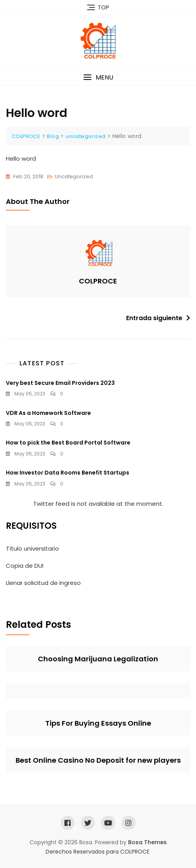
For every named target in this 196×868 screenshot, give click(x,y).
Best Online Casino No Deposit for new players (98, 760)
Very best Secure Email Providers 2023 (60, 383)
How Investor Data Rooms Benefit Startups (68, 473)
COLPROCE (98, 281)
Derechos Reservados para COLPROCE (98, 852)
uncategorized (74, 176)
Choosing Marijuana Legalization (98, 659)
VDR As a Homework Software (48, 413)
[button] (98, 77)
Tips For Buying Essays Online (98, 723)
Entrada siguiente (154, 318)
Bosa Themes (147, 842)
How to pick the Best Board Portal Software (68, 443)
